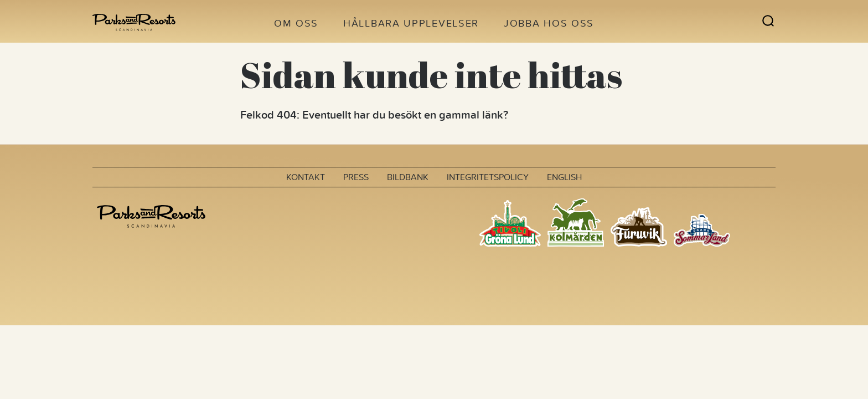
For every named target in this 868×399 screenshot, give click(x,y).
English (564, 177)
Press (356, 177)
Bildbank (408, 177)
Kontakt (306, 177)
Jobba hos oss (549, 23)
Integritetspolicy (488, 177)
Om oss (296, 23)
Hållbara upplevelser (411, 23)
